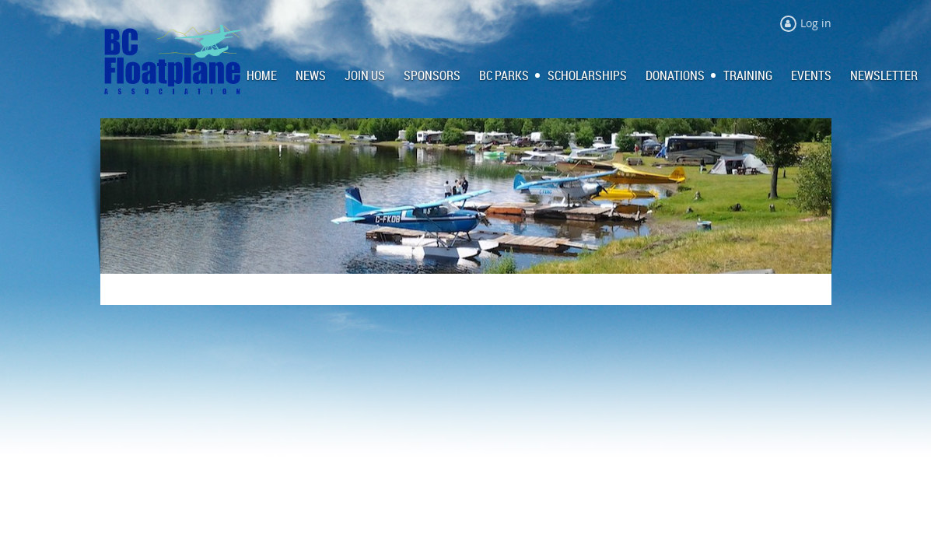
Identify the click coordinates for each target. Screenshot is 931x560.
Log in (816, 23)
